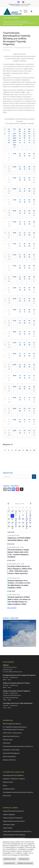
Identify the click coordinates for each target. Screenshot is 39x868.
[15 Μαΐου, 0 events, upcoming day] (23, 520)
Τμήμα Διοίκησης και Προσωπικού (14, 821)
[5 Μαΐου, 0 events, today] (12, 516)
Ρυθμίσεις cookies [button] (10, 859)
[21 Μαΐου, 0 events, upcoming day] (19, 523)
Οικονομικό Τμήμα (9, 825)
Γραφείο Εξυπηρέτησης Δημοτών (13, 811)
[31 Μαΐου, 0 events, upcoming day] (30, 527)
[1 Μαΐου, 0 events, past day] (23, 512)
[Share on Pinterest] (16, 450)
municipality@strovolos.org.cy (19, 5)
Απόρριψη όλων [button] (10, 863)
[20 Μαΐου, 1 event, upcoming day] (16, 523)
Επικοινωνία (7, 796)
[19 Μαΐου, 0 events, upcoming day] (12, 523)
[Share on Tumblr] (23, 450)
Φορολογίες (7, 743)
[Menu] (24, 11)
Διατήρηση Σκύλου (9, 789)
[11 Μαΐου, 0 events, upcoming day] (9, 520)
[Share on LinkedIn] (20, 450)
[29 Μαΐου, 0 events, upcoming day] (23, 527)
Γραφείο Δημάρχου (9, 814)
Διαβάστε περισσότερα (25, 863)
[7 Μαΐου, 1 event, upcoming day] (19, 516)
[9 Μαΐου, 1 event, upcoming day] (27, 516)
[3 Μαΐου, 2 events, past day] (30, 512)
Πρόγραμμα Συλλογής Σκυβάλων (13, 775)
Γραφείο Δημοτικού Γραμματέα (13, 818)
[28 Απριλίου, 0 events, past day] (12, 512)
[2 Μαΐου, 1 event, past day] (27, 512)
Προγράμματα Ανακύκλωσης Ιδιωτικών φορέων (18, 792)
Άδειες (5, 785)
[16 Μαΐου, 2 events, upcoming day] (27, 520)
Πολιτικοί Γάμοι (8, 740)
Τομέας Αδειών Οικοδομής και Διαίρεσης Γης (17, 831)
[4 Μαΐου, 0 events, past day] (9, 516)
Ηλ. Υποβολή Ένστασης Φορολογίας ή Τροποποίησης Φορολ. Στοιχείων (15, 728)
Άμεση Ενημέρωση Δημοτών (12, 724)
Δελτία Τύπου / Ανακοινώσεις (12, 733)
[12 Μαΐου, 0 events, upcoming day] (12, 520)
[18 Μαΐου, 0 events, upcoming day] (9, 523)
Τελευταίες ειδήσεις (11, 18)
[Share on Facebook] (5, 450)
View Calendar (12, 608)
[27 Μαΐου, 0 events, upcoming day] (16, 527)
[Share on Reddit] (30, 450)
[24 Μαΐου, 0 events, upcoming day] (30, 523)
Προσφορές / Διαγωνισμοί (11, 750)
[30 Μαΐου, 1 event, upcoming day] (27, 527)
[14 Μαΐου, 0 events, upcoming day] (19, 520)
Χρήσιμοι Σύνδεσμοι (9, 760)
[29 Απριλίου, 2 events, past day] (16, 512)
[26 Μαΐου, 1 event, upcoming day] (12, 527)
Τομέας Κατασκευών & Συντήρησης (14, 835)
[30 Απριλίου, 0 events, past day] (19, 512)
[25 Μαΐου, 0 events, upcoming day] (9, 527)
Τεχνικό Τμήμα (8, 828)
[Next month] (31, 503)
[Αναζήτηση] (20, 11)
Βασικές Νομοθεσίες (9, 756)
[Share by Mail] (34, 450)
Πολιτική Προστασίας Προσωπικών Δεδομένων (18, 746)
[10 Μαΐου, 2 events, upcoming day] (30, 516)
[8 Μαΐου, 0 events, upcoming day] (23, 516)
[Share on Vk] (27, 450)
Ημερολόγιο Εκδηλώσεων (11, 736)
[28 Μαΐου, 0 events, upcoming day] (19, 527)
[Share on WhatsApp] (12, 450)
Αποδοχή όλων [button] (24, 859)
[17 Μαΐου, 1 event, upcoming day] (30, 520)
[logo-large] (16, 11)
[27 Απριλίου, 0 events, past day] (9, 512)
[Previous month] (8, 503)
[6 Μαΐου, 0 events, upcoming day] (16, 516)
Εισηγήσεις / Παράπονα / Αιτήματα (14, 779)
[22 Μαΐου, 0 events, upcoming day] (23, 523)
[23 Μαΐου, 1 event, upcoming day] (27, 523)
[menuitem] (20, 11)
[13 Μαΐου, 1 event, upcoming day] (16, 520)
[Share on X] (9, 450)
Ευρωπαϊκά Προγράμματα (11, 753)
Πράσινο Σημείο (8, 782)
